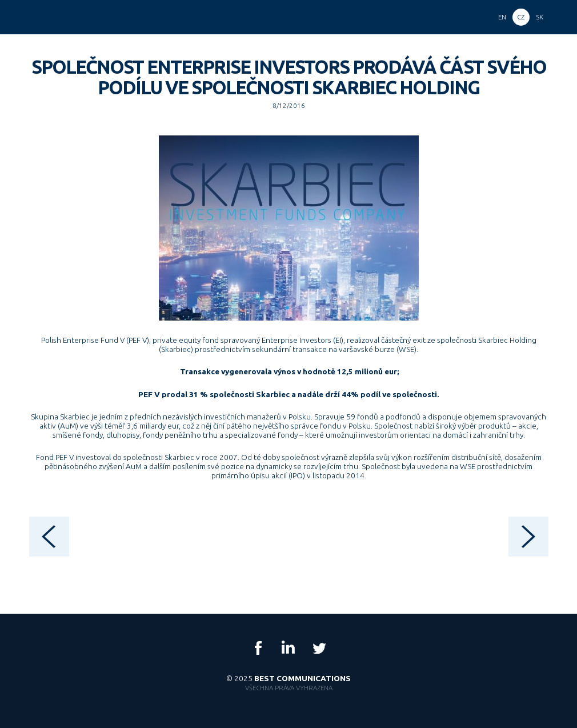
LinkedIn (288, 648)
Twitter (319, 648)
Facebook (258, 648)
